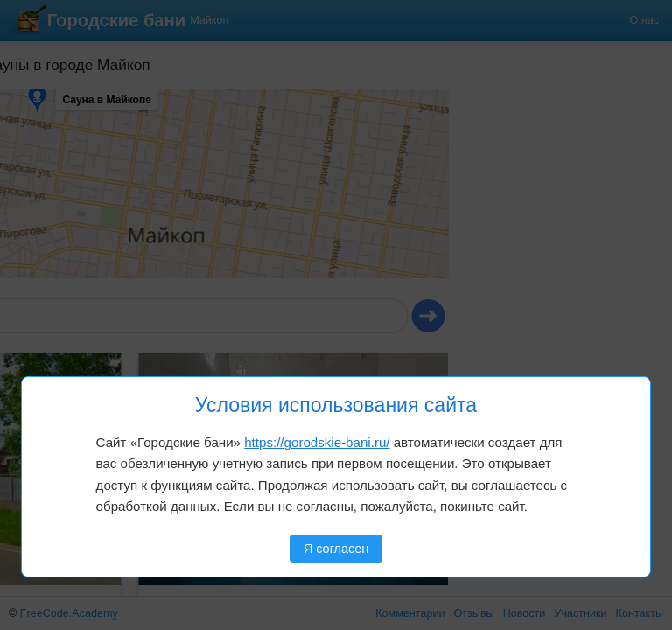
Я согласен (336, 549)
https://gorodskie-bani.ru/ (317, 442)
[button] (59, 113)
